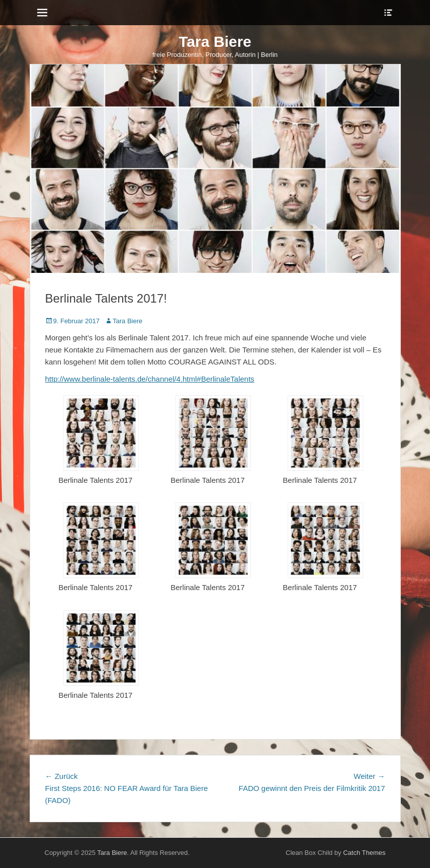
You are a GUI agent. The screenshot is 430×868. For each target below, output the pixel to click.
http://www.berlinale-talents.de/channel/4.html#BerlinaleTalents (150, 379)
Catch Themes (364, 853)
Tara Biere (215, 42)
